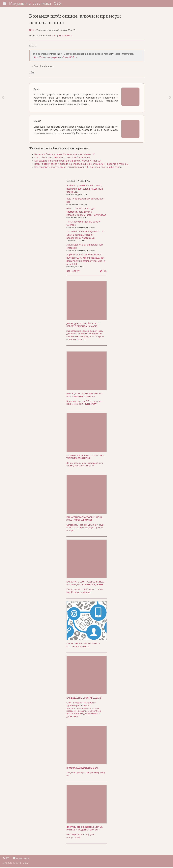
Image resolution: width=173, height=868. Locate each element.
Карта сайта (21, 859)
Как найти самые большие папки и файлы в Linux (63, 158)
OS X (58, 3)
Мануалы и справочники (30, 3)
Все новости (73, 272)
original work (65, 37)
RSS (103, 272)
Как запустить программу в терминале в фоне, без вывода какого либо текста (79, 168)
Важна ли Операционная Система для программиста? (65, 155)
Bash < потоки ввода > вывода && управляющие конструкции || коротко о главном (82, 165)
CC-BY (53, 37)
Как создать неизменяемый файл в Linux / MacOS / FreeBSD (68, 161)
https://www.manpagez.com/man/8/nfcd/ (55, 58)
